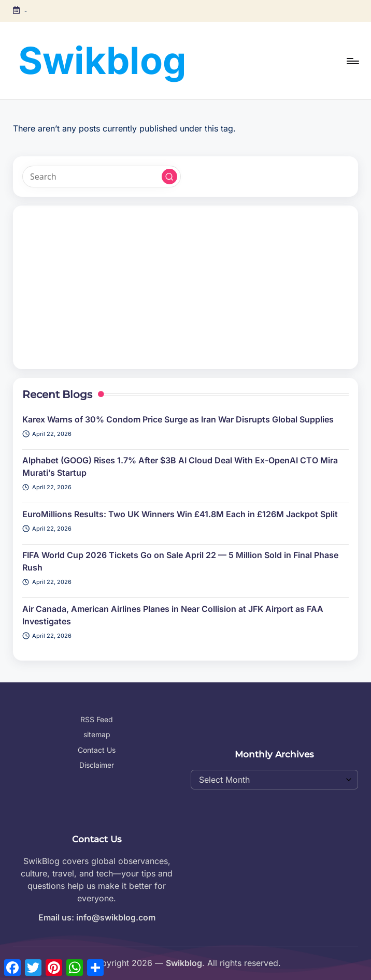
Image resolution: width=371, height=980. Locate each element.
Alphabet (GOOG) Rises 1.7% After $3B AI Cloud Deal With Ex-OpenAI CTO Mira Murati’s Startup (180, 466)
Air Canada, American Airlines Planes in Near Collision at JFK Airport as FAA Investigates (173, 615)
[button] (169, 177)
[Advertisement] (185, 287)
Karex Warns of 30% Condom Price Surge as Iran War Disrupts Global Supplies (178, 419)
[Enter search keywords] (101, 177)
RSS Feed (97, 719)
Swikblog (102, 60)
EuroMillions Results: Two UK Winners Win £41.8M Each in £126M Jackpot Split (180, 514)
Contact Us (97, 750)
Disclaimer (97, 765)
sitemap (97, 734)
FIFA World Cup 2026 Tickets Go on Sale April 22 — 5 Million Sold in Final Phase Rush (180, 561)
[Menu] (352, 61)
